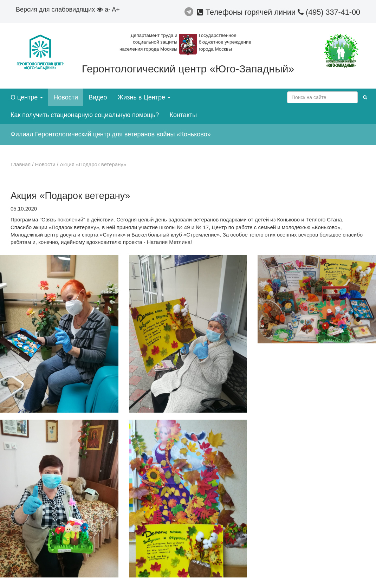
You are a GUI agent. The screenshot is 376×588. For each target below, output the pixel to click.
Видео (98, 97)
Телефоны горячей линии (247, 12)
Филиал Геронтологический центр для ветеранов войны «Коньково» (111, 134)
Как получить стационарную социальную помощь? (85, 115)
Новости (66, 97)
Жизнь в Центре (144, 97)
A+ (116, 9)
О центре (27, 97)
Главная (21, 164)
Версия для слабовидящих (59, 9)
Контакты (183, 115)
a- (108, 9)
